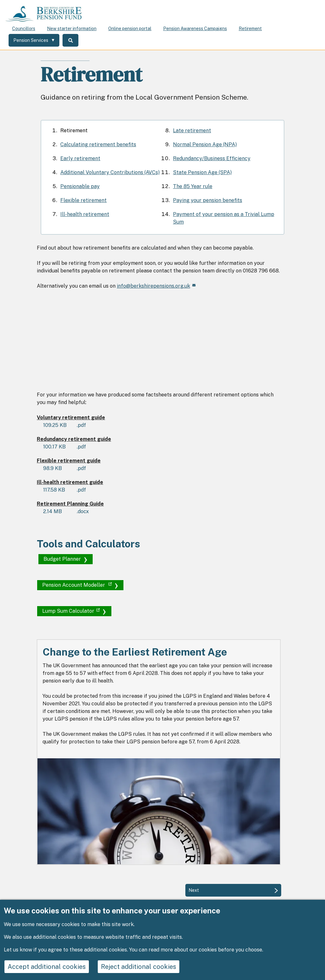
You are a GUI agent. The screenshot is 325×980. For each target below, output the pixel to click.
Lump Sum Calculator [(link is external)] (71, 611)
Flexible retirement (83, 200)
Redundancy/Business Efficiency (212, 158)
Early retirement (80, 158)
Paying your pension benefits (208, 200)
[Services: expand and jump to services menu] (34, 40)
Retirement (250, 29)
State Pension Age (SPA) (202, 172)
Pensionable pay (80, 186)
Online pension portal (130, 29)
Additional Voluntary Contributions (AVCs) (110, 172)
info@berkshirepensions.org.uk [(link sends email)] (156, 286)
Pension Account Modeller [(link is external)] (77, 585)
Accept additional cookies (47, 967)
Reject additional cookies (139, 967)
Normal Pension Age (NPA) (205, 144)
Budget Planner (62, 559)
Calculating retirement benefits (98, 144)
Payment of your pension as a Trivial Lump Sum (224, 218)
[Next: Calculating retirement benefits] (233, 890)
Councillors (24, 29)
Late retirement (192, 131)
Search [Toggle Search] (70, 40)
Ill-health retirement (85, 214)
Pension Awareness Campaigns (195, 29)
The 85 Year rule (193, 186)
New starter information (72, 29)
